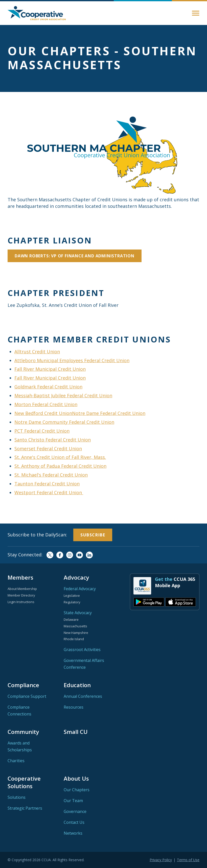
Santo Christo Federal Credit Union (53, 440)
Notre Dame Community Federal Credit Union (64, 422)
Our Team (73, 801)
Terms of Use (188, 860)
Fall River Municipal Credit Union (50, 369)
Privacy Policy (161, 860)
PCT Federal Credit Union (42, 431)
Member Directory (21, 595)
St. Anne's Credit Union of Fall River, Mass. (60, 457)
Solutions (17, 797)
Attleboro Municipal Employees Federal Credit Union (72, 360)
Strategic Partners (25, 808)
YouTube (79, 555)
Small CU (76, 732)
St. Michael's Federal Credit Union (51, 475)
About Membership (22, 589)
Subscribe (93, 535)
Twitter (50, 555)
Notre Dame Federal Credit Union (109, 413)
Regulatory (72, 602)
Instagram (70, 555)
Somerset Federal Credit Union (48, 449)
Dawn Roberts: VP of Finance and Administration (75, 256)
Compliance (23, 685)
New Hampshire (76, 633)
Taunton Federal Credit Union (47, 484)
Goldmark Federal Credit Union (48, 387)
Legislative (72, 596)
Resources (74, 707)
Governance (75, 811)
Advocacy (76, 577)
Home (37, 13)
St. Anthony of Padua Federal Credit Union (60, 466)
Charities (16, 761)
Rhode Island (74, 639)
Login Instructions (21, 602)
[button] (196, 13)
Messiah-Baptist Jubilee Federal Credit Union (63, 395)
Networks (73, 833)
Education (77, 685)
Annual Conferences (83, 696)
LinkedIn (89, 555)
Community (23, 732)
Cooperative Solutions (24, 782)
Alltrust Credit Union (37, 352)
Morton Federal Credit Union (46, 404)
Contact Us (74, 822)
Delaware (71, 619)
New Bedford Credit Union (43, 413)
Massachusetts (75, 626)
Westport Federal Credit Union (49, 492)
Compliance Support (27, 696)
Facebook (60, 555)
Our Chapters (77, 790)
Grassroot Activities (82, 650)
